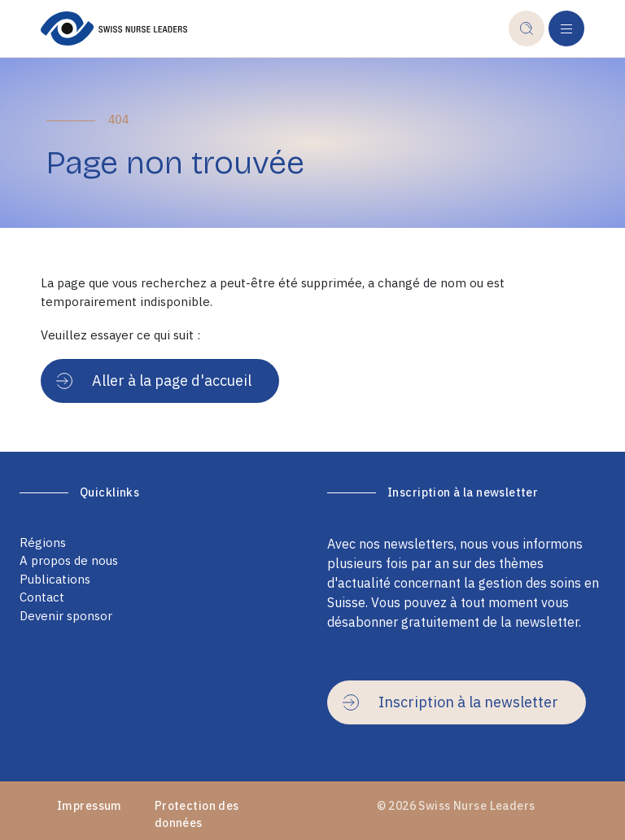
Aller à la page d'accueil (154, 381)
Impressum (90, 806)
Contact (42, 597)
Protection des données (197, 814)
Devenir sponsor (66, 616)
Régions (43, 542)
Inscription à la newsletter (450, 702)
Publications (55, 579)
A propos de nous (69, 560)
